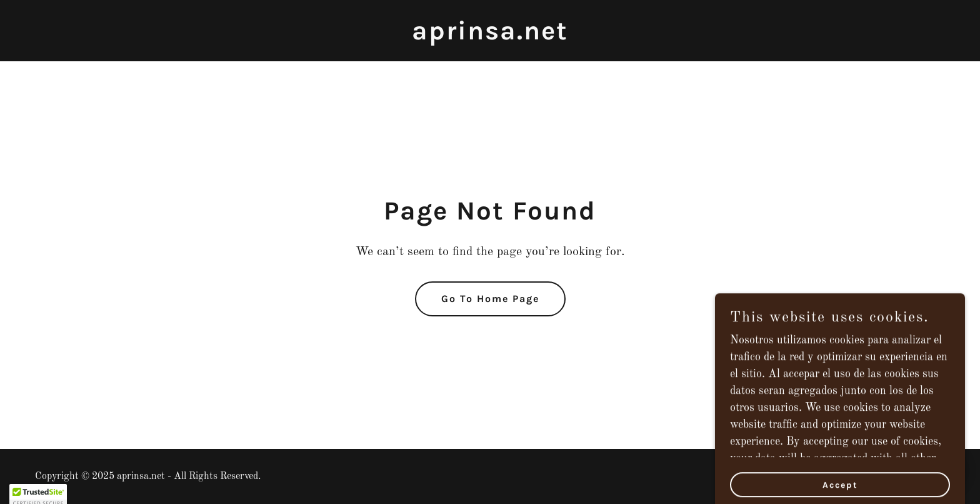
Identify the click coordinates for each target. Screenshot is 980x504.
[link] (490, 36)
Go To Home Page (490, 299)
